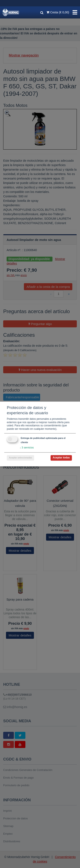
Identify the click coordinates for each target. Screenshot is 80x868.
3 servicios (27, 448)
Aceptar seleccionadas (20, 458)
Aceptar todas (61, 458)
